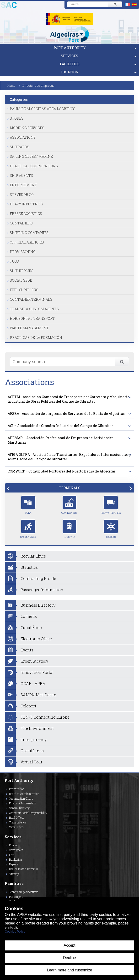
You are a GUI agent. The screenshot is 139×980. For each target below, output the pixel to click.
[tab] (69, 488)
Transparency (18, 822)
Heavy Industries (26, 204)
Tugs (14, 261)
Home (11, 86)
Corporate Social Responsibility (28, 813)
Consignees (16, 850)
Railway (69, 528)
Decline (69, 958)
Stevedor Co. (22, 195)
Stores (17, 118)
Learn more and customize (69, 970)
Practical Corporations (34, 166)
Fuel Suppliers (24, 290)
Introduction (17, 789)
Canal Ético (16, 827)
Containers (21, 223)
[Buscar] (115, 4)
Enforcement (23, 185)
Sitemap (14, 874)
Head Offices (17, 818)
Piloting (14, 845)
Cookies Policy (15, 932)
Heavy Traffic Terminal (23, 869)
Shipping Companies (29, 233)
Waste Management (29, 328)
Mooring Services (27, 128)
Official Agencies (27, 242)
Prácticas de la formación (36, 338)
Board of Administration (24, 794)
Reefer (111, 528)
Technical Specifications (24, 892)
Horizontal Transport (32, 318)
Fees (12, 855)
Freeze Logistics (26, 214)
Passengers (28, 528)
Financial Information (23, 803)
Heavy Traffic (111, 505)
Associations (23, 137)
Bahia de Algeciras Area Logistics (43, 109)
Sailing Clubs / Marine (31, 156)
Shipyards (19, 147)
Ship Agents (21, 175)
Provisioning (23, 252)
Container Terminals (31, 299)
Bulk (28, 505)
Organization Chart (21, 798)
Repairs (14, 864)
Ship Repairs (22, 271)
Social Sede (21, 280)
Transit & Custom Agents (34, 309)
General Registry (19, 808)
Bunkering (16, 859)
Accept (70, 945)
